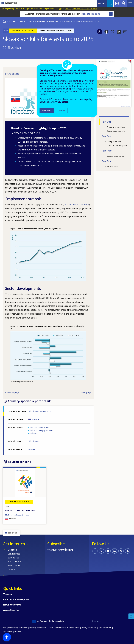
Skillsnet (32, 449)
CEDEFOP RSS (128, 551)
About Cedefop (11, 610)
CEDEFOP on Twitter (101, 551)
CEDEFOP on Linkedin (115, 551)
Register (124, 3)
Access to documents (57, 628)
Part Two (106, 136)
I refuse (61, 110)
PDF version (100, 32)
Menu (130, 3)
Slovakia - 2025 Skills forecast (20, 511)
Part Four (106, 161)
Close (111, 14)
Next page (86, 392)
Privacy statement (89, 628)
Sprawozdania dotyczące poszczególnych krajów (49, 21)
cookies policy (85, 99)
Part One (107, 122)
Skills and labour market (40, 428)
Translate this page (90, 14)
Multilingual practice (37, 628)
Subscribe (56, 544)
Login (117, 3)
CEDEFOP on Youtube (108, 551)
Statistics (33, 433)
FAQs (4, 628)
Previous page (12, 74)
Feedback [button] (131, 616)
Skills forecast (34, 441)
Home (4, 21)
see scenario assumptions (76, 204)
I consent (47, 110)
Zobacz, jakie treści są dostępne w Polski (81, 9)
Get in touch (14, 544)
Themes (8, 594)
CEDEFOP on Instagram (121, 551)
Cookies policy (73, 628)
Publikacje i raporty (17, 21)
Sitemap (17, 632)
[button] (106, 32)
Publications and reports (16, 599)
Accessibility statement (18, 628)
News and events (12, 605)
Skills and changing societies (41, 430)
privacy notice (61, 102)
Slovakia (36, 419)
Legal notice (7, 632)
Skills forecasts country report (41, 411)
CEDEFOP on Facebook (95, 551)
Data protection (105, 628)
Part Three (107, 151)
